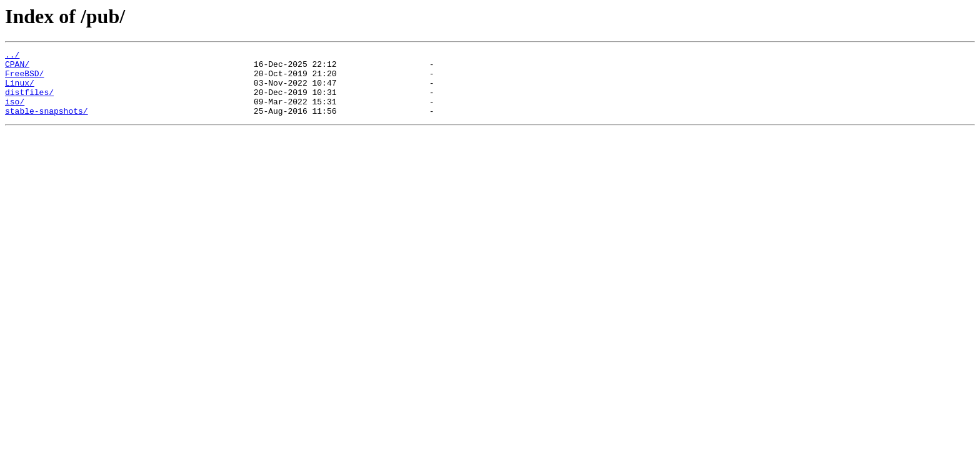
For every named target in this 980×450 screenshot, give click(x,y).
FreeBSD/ (24, 79)
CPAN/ (17, 67)
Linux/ (20, 90)
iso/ (15, 112)
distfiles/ (29, 101)
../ (12, 56)
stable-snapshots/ (47, 124)
